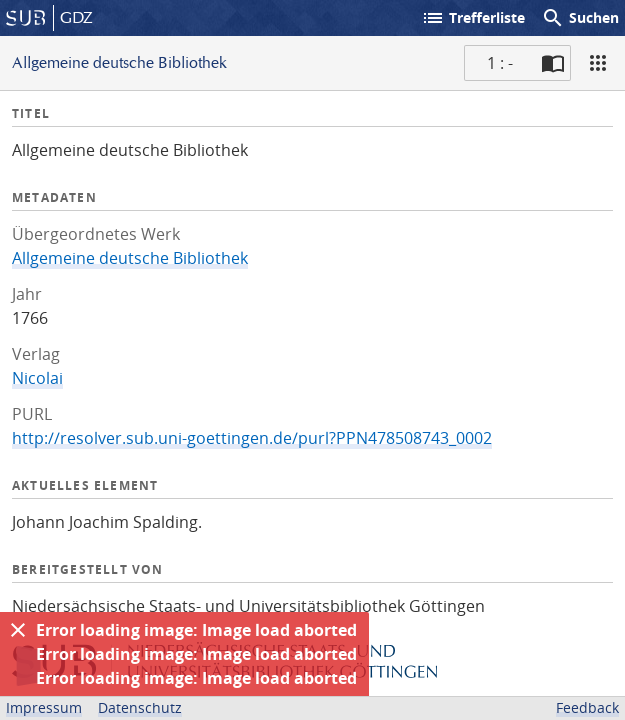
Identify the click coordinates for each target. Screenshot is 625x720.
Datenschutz (140, 707)
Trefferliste (473, 18)
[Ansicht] (598, 63)
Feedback (587, 707)
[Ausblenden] (18, 630)
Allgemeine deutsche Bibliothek (130, 258)
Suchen (580, 18)
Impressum (44, 707)
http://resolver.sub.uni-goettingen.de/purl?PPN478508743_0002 (252, 438)
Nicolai (37, 378)
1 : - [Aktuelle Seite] (500, 63)
